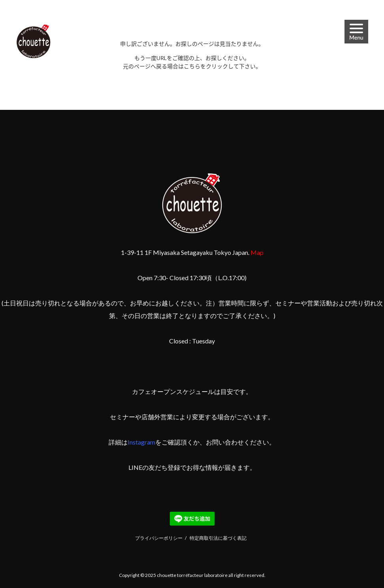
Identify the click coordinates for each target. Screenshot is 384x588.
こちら (192, 66)
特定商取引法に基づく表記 (218, 538)
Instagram (141, 442)
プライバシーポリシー (159, 538)
